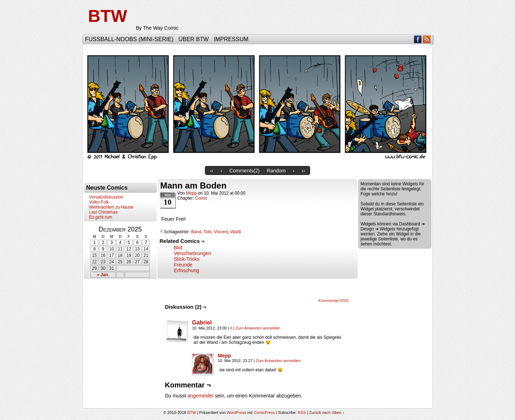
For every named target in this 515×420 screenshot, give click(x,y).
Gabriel (202, 323)
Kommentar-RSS (333, 301)
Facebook (418, 39)
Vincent (221, 232)
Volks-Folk (99, 202)
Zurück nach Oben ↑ (327, 412)
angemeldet (200, 396)
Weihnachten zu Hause (111, 207)
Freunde (183, 265)
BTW (107, 16)
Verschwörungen (192, 253)
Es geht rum (101, 217)
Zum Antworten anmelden (258, 328)
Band (196, 232)
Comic (201, 198)
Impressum (231, 39)
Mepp (191, 193)
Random (276, 171)
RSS (427, 39)
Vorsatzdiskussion (106, 197)
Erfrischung (187, 270)
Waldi (236, 232)
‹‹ (212, 171)
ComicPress (264, 412)
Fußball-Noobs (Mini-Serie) (129, 39)
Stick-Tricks (187, 259)
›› (303, 171)
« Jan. (103, 275)
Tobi (207, 232)
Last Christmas (103, 212)
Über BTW (193, 39)
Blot (178, 248)
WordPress (236, 412)
